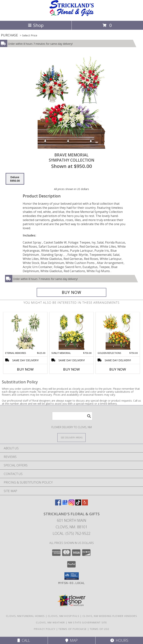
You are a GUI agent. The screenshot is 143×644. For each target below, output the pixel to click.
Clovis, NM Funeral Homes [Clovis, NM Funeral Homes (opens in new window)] (25, 616)
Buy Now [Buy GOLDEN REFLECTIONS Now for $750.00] (118, 369)
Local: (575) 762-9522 (71, 533)
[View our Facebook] (58, 504)
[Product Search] (72, 416)
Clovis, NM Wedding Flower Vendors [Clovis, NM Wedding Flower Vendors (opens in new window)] (110, 616)
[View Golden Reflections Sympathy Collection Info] (118, 332)
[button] (72, 576)
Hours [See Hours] (119, 640)
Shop (36, 25)
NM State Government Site (88, 622)
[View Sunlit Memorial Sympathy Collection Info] (72, 332)
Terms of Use (99, 629)
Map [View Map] (71, 640)
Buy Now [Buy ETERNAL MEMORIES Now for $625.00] (25, 369)
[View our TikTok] (78, 504)
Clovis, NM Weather (50, 622)
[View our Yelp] (85, 504)
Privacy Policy (45, 629)
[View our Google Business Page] (65, 504)
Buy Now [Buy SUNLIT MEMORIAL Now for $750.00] (71, 369)
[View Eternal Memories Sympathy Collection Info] (25, 332)
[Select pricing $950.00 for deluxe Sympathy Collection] (15, 179)
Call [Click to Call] (24, 640)
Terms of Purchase (73, 629)
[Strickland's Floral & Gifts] (71, 15)
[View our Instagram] (71, 504)
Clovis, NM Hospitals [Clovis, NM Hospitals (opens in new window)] (64, 616)
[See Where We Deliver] (71, 437)
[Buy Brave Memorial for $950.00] (71, 292)
